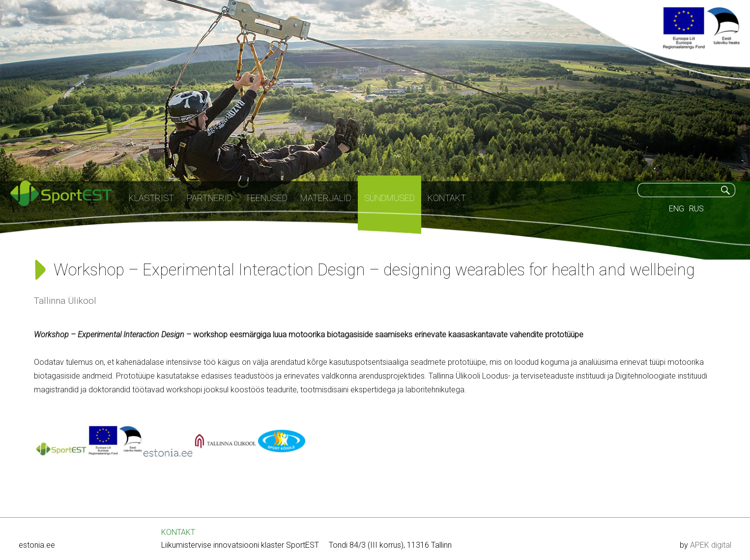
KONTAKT (178, 532)
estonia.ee (37, 545)
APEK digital (711, 545)
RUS (696, 209)
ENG (677, 209)
